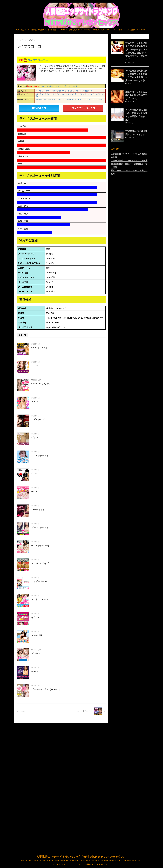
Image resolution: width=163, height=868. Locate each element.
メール (56, 99)
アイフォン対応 (60, 86)
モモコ (41, 786)
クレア (41, 518)
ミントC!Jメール (45, 688)
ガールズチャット (46, 591)
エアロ (41, 420)
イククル (42, 713)
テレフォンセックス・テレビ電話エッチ (79, 91)
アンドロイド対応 (47, 86)
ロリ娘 (74, 94)
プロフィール (96, 99)
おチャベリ (43, 737)
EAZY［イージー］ (47, 615)
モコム (41, 542)
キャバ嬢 (79, 94)
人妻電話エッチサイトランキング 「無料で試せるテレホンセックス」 (81, 857)
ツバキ (41, 371)
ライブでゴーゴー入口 (83, 108)
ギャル (52, 94)
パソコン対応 (72, 86)
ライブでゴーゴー (38, 60)
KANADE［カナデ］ (47, 396)
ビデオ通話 (77, 99)
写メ (60, 99)
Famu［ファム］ (46, 347)
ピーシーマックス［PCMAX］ (52, 810)
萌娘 (37, 96)
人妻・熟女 (39, 94)
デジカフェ (43, 761)
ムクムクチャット (46, 493)
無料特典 (39, 99)
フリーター (87, 94)
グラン (41, 469)
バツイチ (100, 94)
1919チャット (44, 566)
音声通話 (70, 99)
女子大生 (58, 94)
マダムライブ (44, 444)
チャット (45, 99)
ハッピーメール (45, 664)
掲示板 (51, 99)
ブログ (64, 99)
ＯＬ (70, 94)
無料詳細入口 (39, 108)
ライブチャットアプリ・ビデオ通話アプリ (50, 91)
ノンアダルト (86, 99)
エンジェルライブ (46, 639)
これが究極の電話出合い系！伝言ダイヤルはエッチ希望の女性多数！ (137, 104)
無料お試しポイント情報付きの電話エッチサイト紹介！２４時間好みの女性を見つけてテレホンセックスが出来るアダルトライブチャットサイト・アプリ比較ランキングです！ (81, 861)
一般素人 (47, 94)
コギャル (94, 94)
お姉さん (65, 94)
